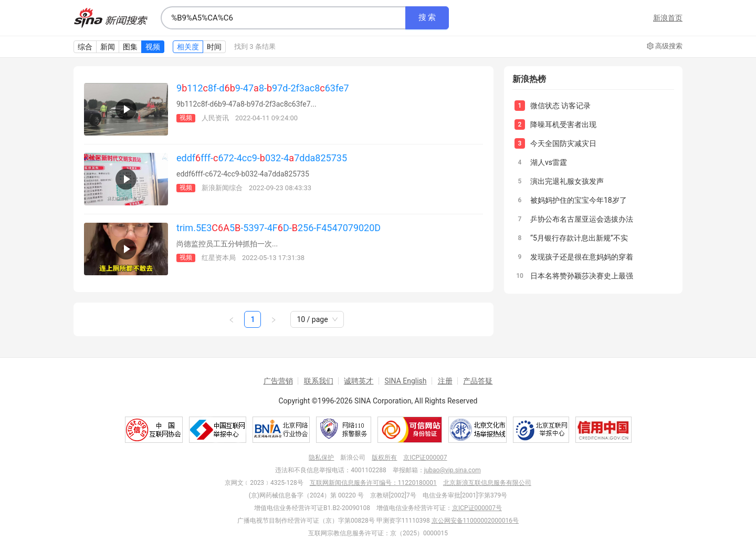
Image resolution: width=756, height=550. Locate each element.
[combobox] (283, 18)
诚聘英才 (359, 381)
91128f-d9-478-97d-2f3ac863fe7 (263, 88)
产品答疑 (478, 381)
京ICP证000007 (425, 458)
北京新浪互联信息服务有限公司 (487, 483)
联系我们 (319, 381)
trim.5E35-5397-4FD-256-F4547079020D (279, 228)
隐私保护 (321, 458)
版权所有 (384, 458)
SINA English (405, 381)
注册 (445, 381)
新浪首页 (668, 18)
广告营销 (278, 381)
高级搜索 (665, 46)
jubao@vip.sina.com (453, 470)
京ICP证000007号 (477, 508)
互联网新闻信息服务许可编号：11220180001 (373, 483)
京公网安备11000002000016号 (475, 521)
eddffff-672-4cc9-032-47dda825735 (262, 158)
